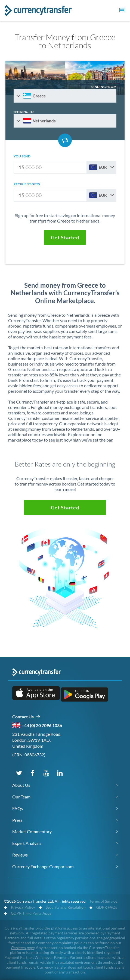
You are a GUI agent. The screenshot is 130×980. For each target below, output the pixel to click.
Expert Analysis (27, 843)
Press (17, 820)
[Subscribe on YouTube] (46, 773)
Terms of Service (103, 901)
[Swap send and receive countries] (65, 140)
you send (22, 156)
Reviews (20, 855)
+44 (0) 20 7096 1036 (42, 725)
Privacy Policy (23, 907)
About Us (21, 785)
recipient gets (27, 184)
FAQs (18, 808)
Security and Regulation (66, 907)
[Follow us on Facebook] (33, 773)
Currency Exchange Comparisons (43, 866)
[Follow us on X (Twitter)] (19, 773)
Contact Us (26, 717)
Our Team (21, 797)
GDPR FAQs (107, 907)
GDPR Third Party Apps (31, 913)
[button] (121, 11)
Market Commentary (32, 831)
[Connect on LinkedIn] (60, 773)
